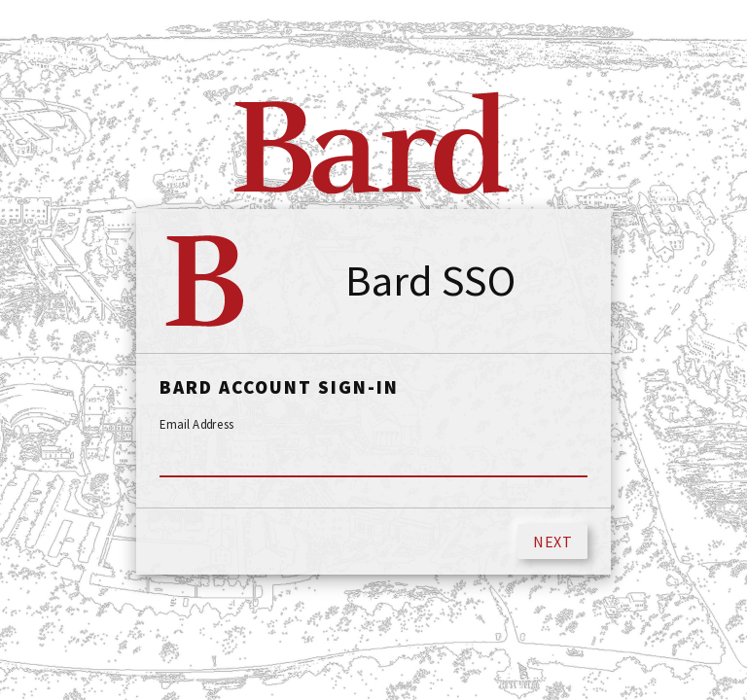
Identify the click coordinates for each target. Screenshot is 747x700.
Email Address (197, 425)
